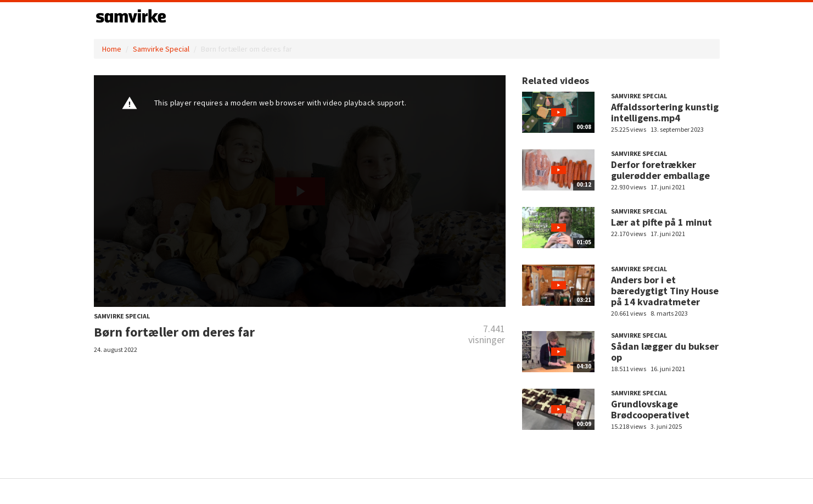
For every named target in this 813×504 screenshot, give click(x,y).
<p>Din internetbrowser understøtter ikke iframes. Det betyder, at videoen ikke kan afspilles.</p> (300, 191)
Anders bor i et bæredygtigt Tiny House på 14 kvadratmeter (665, 291)
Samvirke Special (161, 49)
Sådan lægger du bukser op (665, 352)
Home (112, 49)
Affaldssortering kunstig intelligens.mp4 (665, 112)
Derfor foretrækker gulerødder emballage (660, 170)
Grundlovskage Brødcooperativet (650, 409)
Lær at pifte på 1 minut (661, 222)
